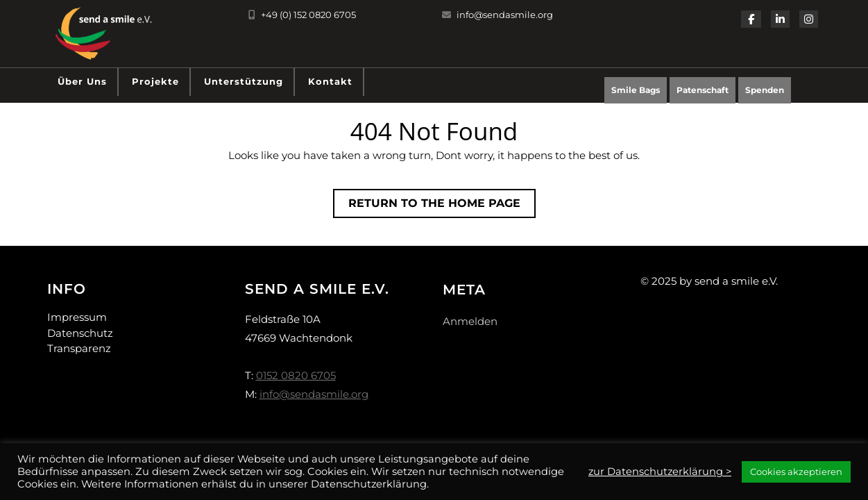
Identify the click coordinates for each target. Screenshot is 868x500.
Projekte (155, 81)
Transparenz (79, 348)
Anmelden (470, 321)
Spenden (768, 93)
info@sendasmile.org (497, 15)
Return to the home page (442, 206)
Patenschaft (703, 90)
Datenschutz (80, 333)
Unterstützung (244, 81)
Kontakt (330, 81)
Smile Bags (636, 90)
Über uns (82, 81)
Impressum (77, 317)
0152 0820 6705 (296, 375)
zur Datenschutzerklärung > (660, 472)
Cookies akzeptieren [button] (796, 472)
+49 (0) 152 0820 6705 (302, 15)
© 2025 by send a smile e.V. (709, 281)
